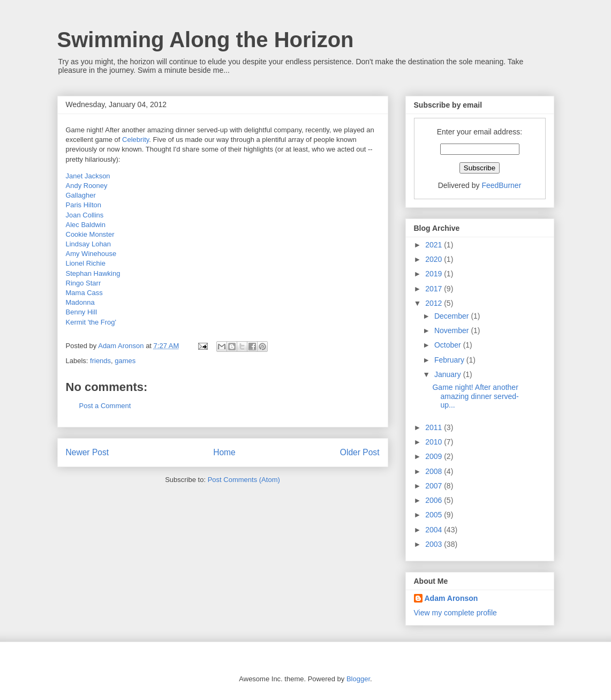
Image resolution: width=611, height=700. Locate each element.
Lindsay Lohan (89, 244)
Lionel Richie (86, 263)
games (125, 361)
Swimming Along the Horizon (206, 40)
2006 (435, 500)
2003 (435, 544)
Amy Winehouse (91, 254)
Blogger (358, 679)
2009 (435, 456)
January (449, 374)
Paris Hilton (84, 205)
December (452, 316)
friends (100, 361)
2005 (435, 515)
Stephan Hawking (93, 273)
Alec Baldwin (86, 225)
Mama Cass (84, 293)
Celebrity (135, 140)
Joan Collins (85, 215)
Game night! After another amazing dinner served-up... (475, 396)
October (449, 345)
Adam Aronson (451, 598)
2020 (435, 259)
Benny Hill (82, 312)
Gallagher (81, 195)
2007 (435, 486)
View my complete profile (455, 613)
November (452, 330)
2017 (435, 289)
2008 (435, 471)
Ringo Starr (84, 283)
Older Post (360, 452)
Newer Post (88, 452)
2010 (435, 442)
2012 (435, 303)
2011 (435, 427)
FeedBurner (501, 185)
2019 (435, 274)
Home (224, 452)
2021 (435, 245)
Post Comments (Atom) (244, 480)
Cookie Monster (90, 234)
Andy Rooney (87, 186)
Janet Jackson (88, 176)
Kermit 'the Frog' (91, 322)
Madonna (80, 302)
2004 (435, 530)
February (450, 360)
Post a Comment (105, 406)
